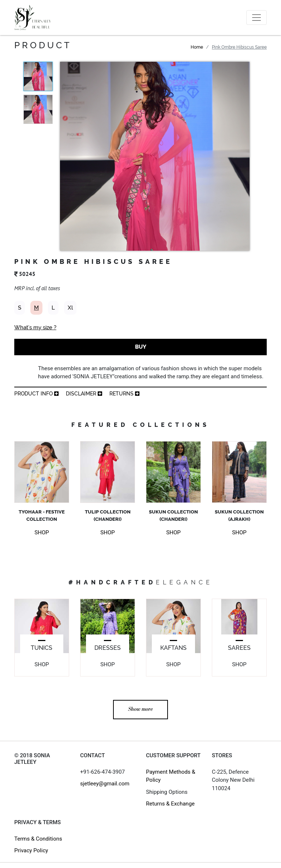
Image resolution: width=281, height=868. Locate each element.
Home (197, 47)
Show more (140, 709)
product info (36, 394)
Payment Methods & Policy (171, 776)
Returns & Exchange (170, 804)
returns (124, 394)
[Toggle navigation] (256, 18)
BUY (141, 347)
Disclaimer (84, 394)
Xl (70, 308)
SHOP (42, 532)
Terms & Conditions (38, 839)
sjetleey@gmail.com (105, 784)
